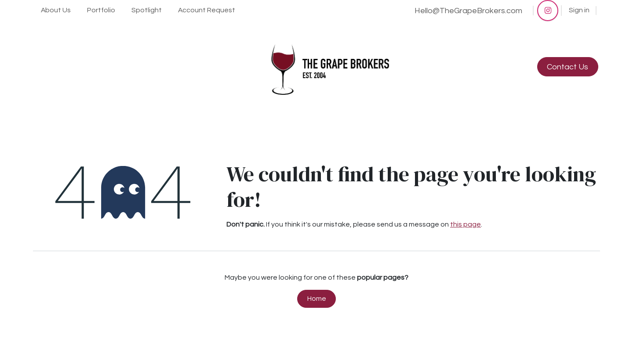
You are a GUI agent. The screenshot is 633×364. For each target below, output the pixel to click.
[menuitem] (56, 11)
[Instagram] (548, 11)
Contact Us (568, 67)
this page (466, 224)
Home (317, 299)
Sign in (579, 10)
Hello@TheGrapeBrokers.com (468, 11)
